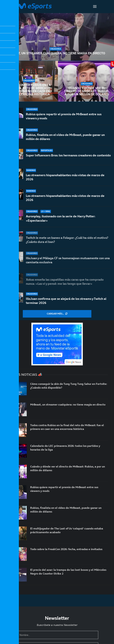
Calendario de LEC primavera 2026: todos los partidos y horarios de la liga (65, 448)
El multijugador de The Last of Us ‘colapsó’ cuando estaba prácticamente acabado (67, 530)
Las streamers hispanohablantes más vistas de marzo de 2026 (65, 180)
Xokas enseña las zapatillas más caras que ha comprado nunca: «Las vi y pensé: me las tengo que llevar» (65, 282)
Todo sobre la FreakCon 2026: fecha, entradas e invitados (66, 549)
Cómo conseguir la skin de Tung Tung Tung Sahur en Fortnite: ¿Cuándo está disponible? (69, 386)
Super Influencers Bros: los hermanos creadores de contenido (68, 156)
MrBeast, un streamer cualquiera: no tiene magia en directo (56, 53)
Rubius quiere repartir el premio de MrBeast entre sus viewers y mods (64, 116)
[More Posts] (57, 314)
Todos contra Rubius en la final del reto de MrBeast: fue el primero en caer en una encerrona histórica (29, 90)
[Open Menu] (95, 6)
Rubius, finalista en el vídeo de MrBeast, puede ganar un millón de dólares (65, 137)
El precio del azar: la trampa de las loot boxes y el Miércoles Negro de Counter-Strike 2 (68, 572)
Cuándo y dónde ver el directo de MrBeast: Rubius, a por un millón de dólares (87, 91)
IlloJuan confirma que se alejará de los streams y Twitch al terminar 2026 (66, 301)
